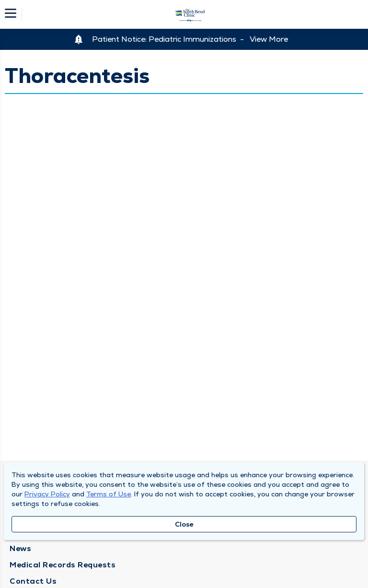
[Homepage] (190, 14)
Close (184, 524)
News (20, 548)
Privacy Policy (47, 494)
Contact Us (33, 581)
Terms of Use (109, 494)
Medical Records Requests (63, 565)
